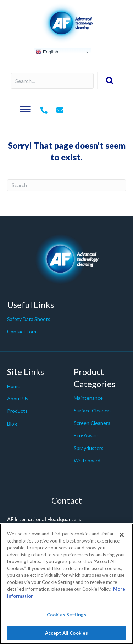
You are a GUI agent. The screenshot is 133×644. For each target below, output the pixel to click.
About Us (18, 399)
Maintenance (88, 398)
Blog (12, 424)
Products (17, 411)
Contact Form (22, 331)
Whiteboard (87, 460)
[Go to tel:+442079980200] (44, 111)
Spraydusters (89, 448)
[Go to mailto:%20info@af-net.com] (60, 111)
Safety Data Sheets (29, 319)
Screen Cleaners (92, 423)
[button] (110, 81)
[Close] (122, 539)
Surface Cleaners (93, 411)
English (47, 52)
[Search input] (52, 81)
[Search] (66, 185)
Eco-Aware (86, 435)
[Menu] (25, 109)
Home (14, 386)
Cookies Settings (66, 619)
